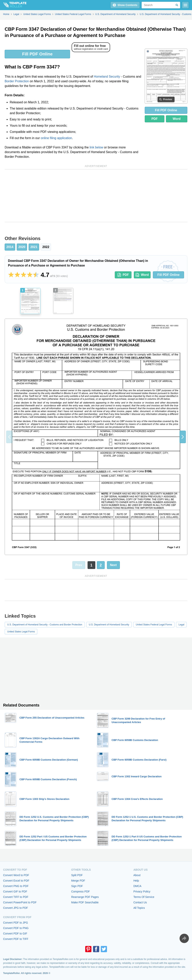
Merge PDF (78, 881)
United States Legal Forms (21, 632)
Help (136, 881)
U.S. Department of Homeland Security (109, 625)
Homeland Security (107, 77)
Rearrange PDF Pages (85, 897)
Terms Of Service (144, 897)
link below (96, 147)
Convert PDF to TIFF (16, 939)
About (137, 875)
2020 (22, 247)
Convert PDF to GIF (15, 934)
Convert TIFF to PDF (16, 897)
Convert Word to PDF (16, 875)
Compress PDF (81, 891)
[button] (183, 437)
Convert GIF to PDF (15, 891)
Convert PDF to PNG (16, 928)
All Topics (139, 908)
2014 (10, 247)
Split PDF (77, 875)
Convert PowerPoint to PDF (20, 902)
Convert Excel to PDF (16, 881)
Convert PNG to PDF (16, 886)
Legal (181, 625)
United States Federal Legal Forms (154, 625)
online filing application (56, 138)
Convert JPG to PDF (16, 908)
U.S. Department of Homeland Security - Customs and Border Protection (45, 625)
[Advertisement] (96, 196)
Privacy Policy (142, 891)
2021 (34, 247)
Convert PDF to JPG (16, 923)
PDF (155, 119)
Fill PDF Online (37, 54)
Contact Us (140, 902)
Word (177, 119)
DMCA (137, 886)
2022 (46, 247)
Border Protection (17, 81)
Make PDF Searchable (85, 902)
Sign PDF (77, 886)
